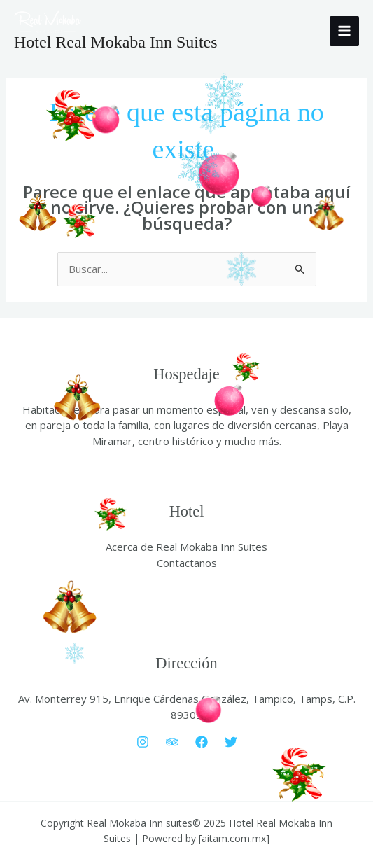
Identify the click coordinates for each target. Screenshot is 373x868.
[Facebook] (202, 742)
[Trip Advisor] (172, 742)
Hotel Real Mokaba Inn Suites (116, 42)
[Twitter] (231, 742)
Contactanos (187, 563)
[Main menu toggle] (345, 31)
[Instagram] (143, 742)
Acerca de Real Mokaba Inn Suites (186, 547)
